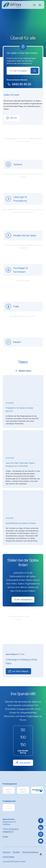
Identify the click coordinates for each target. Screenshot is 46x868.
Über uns (12, 118)
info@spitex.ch (8, 832)
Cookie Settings (8, 857)
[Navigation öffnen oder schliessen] (40, 5)
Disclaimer (16, 852)
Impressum (7, 852)
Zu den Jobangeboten (23, 600)
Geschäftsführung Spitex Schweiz (21, 523)
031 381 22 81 (14, 829)
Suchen (35, 71)
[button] (41, 854)
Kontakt (5, 837)
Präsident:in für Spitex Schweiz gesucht (19, 409)
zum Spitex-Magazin (18, 671)
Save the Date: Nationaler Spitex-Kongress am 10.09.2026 (21, 464)
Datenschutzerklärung (30, 852)
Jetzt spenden (23, 763)
